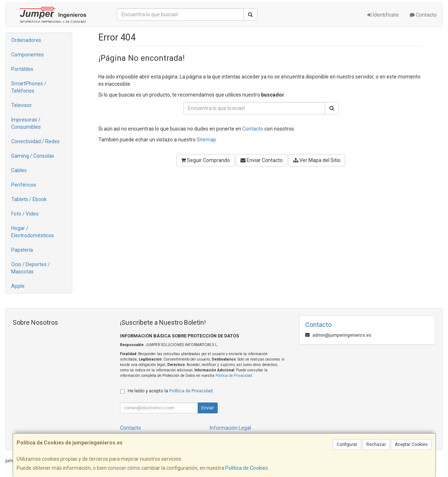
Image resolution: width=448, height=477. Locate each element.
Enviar (208, 408)
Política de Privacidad (234, 376)
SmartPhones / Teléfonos (29, 87)
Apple (18, 286)
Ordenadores (26, 40)
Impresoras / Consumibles (26, 123)
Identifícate (383, 15)
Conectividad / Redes (35, 141)
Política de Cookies (247, 468)
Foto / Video (25, 214)
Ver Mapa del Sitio (317, 160)
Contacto (423, 15)
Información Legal (230, 428)
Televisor (22, 105)
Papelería (22, 250)
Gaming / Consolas (33, 156)
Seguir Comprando (206, 160)
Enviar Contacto (262, 160)
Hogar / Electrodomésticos (33, 232)
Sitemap (206, 140)
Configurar (347, 444)
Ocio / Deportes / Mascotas (31, 268)
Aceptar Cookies (411, 444)
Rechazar (376, 444)
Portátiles (22, 69)
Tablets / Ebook (29, 199)
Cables (19, 170)
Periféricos (24, 185)
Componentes (27, 55)
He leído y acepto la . (171, 391)
